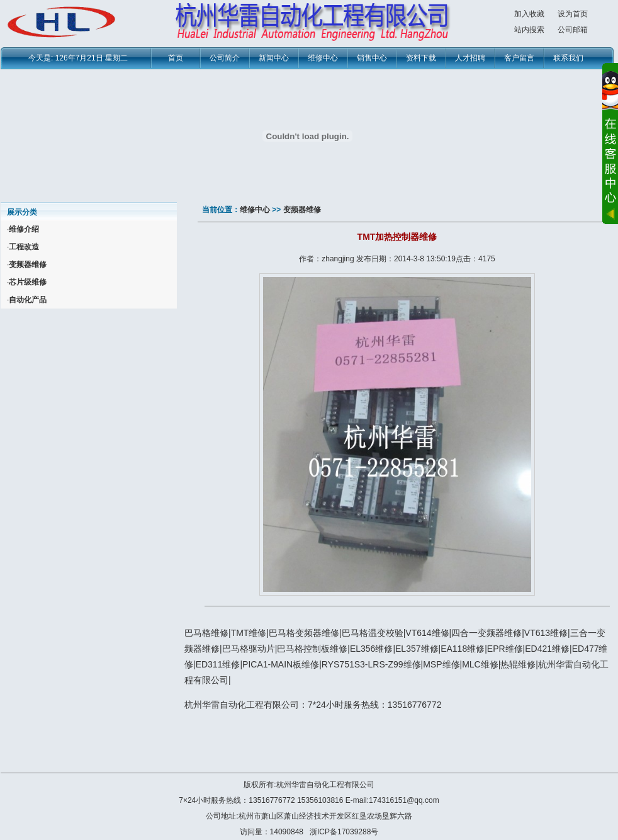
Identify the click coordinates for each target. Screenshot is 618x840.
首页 (176, 58)
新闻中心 (274, 58)
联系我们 (568, 58)
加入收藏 (529, 14)
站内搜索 (529, 30)
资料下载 (421, 58)
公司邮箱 (573, 30)
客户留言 (519, 58)
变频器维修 (302, 210)
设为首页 (573, 14)
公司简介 (225, 58)
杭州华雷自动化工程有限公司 (325, 785)
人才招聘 (470, 58)
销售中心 (372, 58)
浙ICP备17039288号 (344, 832)
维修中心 (323, 58)
